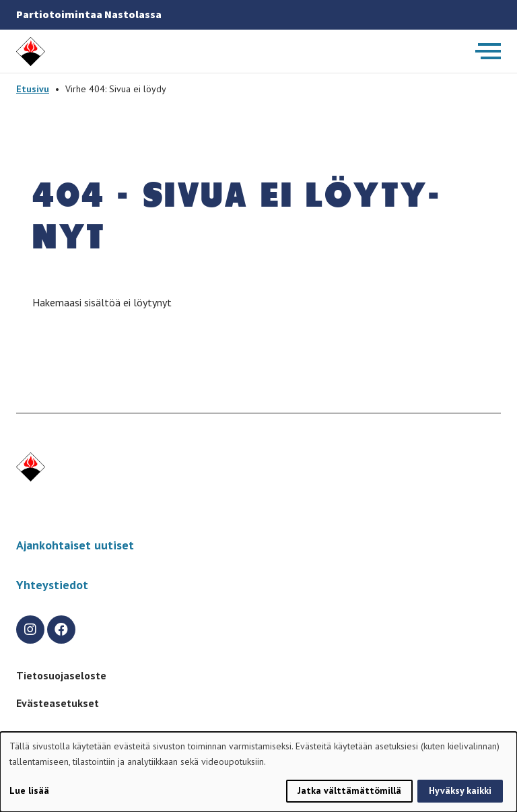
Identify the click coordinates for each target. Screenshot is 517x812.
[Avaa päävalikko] (488, 51)
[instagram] (30, 630)
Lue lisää (29, 790)
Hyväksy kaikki (460, 790)
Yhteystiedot (52, 585)
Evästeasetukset (58, 703)
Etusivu (33, 89)
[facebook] (61, 630)
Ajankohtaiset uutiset (75, 545)
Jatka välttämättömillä (349, 790)
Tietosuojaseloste (61, 675)
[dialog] (258, 772)
